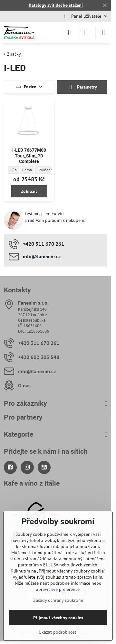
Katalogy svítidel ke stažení (56, 5)
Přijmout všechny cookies (58, 618)
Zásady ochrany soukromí (58, 600)
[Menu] (103, 33)
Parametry (82, 87)
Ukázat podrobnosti (58, 632)
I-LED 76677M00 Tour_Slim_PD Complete (29, 156)
